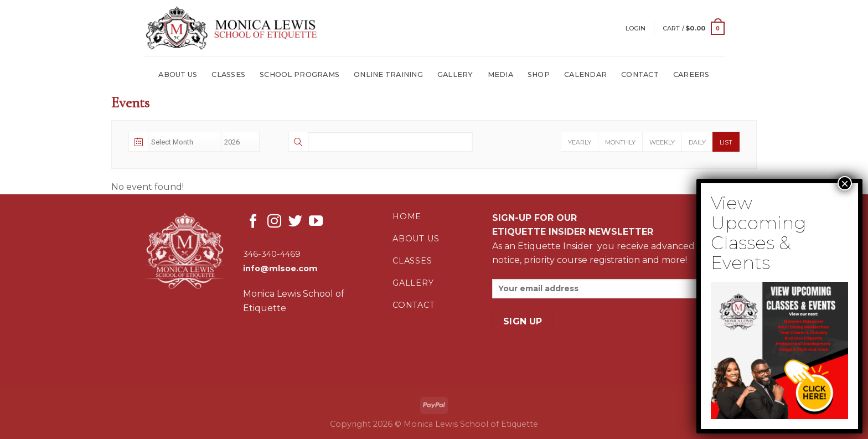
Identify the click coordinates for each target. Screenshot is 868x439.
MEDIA (500, 74)
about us (416, 239)
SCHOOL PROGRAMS (299, 74)
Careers (691, 74)
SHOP (539, 74)
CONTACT (640, 74)
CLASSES (228, 74)
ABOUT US (178, 74)
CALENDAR (585, 74)
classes (412, 261)
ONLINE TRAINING (388, 74)
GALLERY (455, 74)
